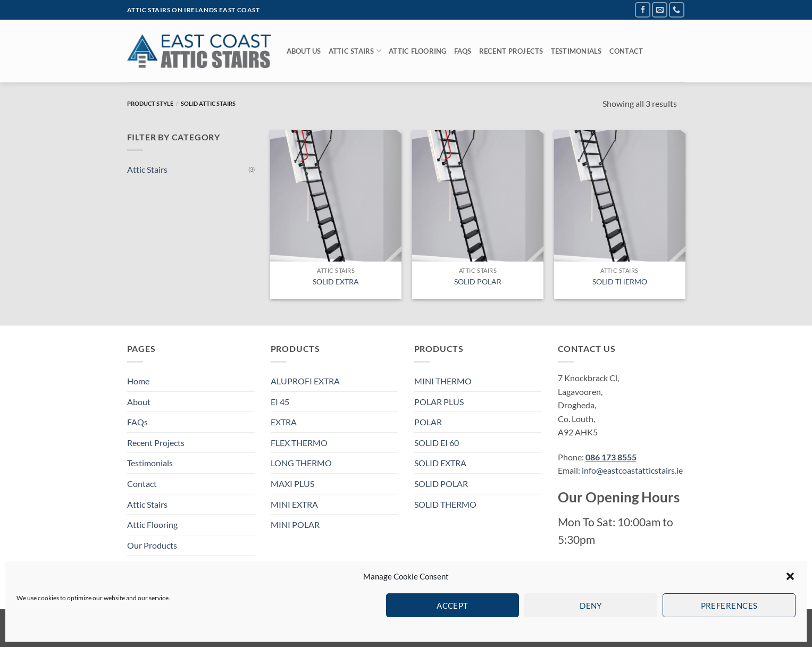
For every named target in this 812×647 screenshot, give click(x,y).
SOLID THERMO (620, 282)
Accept (453, 606)
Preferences (729, 606)
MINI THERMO (443, 381)
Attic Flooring (418, 51)
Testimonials (576, 51)
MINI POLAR (295, 524)
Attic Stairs (355, 51)
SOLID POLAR (478, 282)
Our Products (152, 545)
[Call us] (677, 10)
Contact (626, 51)
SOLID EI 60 (437, 443)
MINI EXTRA (294, 504)
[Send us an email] (660, 10)
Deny (591, 606)
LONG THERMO (301, 463)
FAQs (463, 51)
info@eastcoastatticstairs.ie (632, 470)
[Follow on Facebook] (643, 10)
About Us (304, 51)
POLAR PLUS (439, 402)
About (139, 402)
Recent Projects (511, 51)
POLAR (428, 422)
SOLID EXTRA (336, 282)
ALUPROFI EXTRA (305, 381)
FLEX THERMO (299, 443)
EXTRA (284, 422)
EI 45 (280, 402)
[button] (790, 576)
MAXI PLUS (292, 484)
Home (138, 381)
